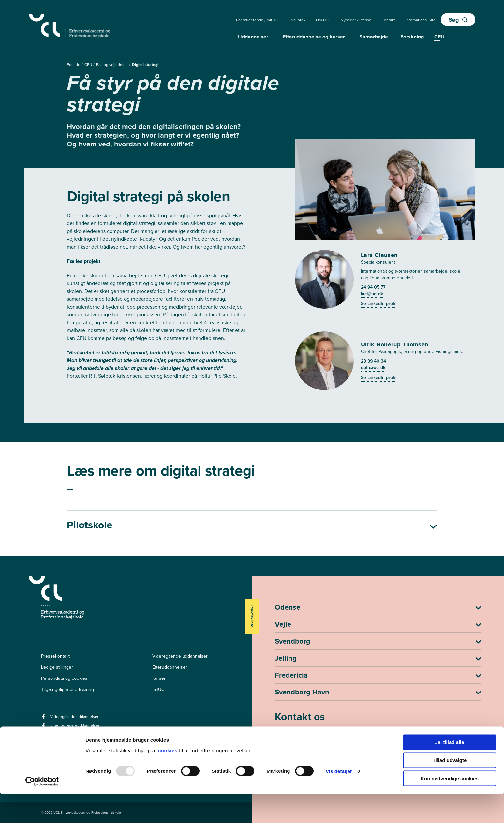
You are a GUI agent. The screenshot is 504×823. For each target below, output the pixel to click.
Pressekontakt (55, 656)
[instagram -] (53, 740)
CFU (89, 65)
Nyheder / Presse (356, 20)
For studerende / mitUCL (258, 20)
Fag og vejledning (112, 65)
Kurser (159, 678)
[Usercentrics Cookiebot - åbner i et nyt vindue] (42, 810)
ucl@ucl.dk (287, 745)
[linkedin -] (44, 740)
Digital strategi (145, 65)
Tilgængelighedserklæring (67, 689)
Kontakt (388, 20)
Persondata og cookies (64, 678)
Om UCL (323, 20)
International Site (421, 20)
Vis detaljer (339, 800)
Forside (74, 65)
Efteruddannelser (170, 667)
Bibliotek (298, 20)
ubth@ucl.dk (373, 367)
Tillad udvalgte (450, 789)
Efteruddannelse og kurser (314, 37)
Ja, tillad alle (449, 771)
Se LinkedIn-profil (379, 304)
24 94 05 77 (373, 287)
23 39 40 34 (373, 361)
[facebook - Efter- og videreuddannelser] (44, 728)
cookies (169, 779)
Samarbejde (374, 37)
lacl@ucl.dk (372, 294)
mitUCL (159, 689)
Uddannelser (253, 37)
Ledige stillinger (57, 667)
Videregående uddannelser (180, 656)
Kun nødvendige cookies (450, 807)
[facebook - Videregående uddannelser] (44, 719)
